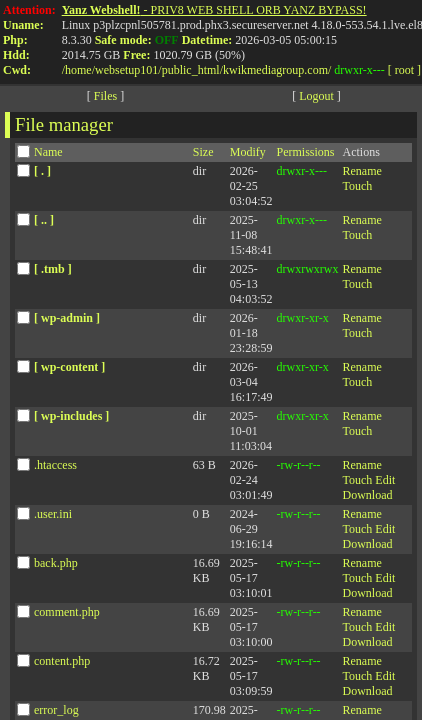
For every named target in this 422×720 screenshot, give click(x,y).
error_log (56, 713)
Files (105, 99)
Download (367, 498)
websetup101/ (128, 70)
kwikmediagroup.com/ (277, 70)
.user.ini (53, 517)
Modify (248, 155)
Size (203, 155)
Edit (385, 483)
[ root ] (404, 70)
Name (48, 155)
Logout (316, 99)
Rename (361, 174)
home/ (80, 70)
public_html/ (192, 70)
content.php (62, 664)
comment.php (67, 615)
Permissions (305, 155)
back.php (56, 566)
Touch (357, 189)
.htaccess (55, 468)
